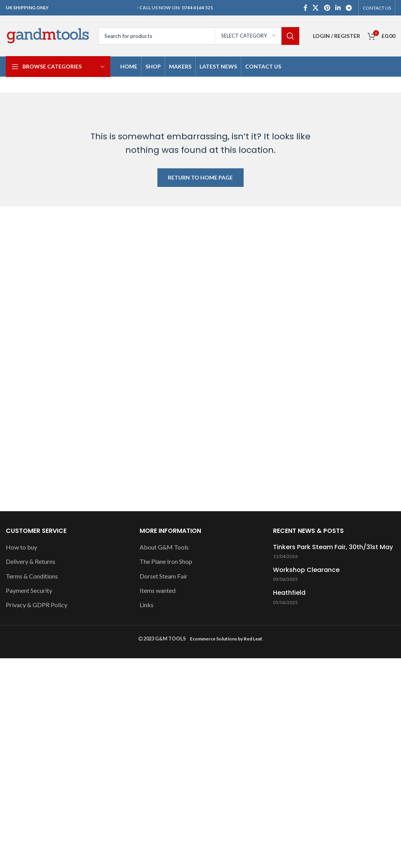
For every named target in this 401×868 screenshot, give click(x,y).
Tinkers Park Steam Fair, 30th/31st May (333, 547)
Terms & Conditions (32, 576)
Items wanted (158, 590)
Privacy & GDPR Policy (37, 605)
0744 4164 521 (197, 8)
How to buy (21, 547)
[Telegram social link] (349, 8)
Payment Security (29, 590)
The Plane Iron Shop (166, 561)
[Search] (199, 36)
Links (147, 605)
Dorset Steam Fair (164, 576)
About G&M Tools (164, 547)
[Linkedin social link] (338, 8)
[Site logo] (48, 35)
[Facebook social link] (305, 8)
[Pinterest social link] (327, 8)
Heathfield (289, 593)
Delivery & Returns (31, 561)
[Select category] (248, 36)
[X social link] (316, 8)
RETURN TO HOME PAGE (200, 177)
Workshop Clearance (306, 570)
